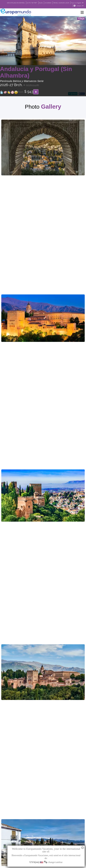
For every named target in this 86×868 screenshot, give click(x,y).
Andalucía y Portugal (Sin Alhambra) (36, 72)
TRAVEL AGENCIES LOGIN (75, 3)
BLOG (53, 3)
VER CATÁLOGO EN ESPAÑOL (26, 3)
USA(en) (80, 6)
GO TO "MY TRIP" (43, 3)
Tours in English (65, 6)
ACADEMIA (61, 3)
